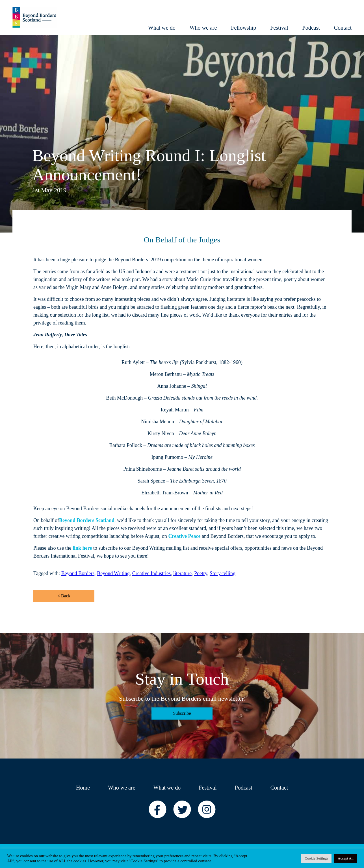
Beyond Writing (113, 573)
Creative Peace (184, 536)
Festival (208, 788)
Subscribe (182, 713)
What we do (167, 788)
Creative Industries (151, 573)
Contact (279, 788)
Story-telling (223, 573)
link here (82, 548)
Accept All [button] (346, 858)
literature (182, 573)
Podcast (244, 788)
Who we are (122, 788)
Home (83, 788)
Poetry (201, 573)
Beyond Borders (78, 573)
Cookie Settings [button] (316, 858)
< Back (64, 596)
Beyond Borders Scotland (87, 520)
